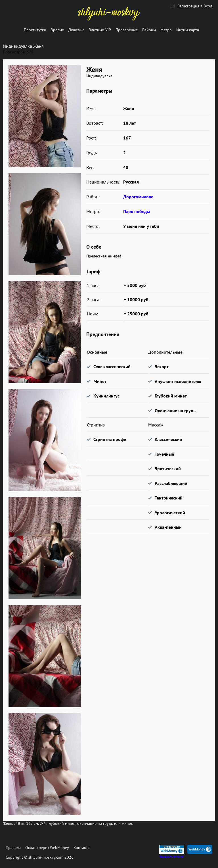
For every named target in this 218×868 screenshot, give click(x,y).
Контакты (82, 848)
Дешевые (76, 30)
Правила (13, 848)
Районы (149, 30)
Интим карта (188, 30)
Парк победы (137, 211)
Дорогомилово (138, 197)
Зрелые (57, 30)
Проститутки (35, 30)
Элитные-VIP (100, 30)
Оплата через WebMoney (47, 848)
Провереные (127, 30)
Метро (166, 30)
